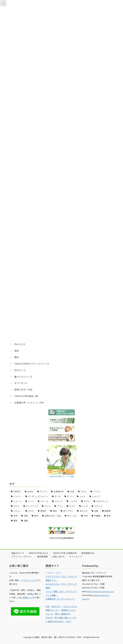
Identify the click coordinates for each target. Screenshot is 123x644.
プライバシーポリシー (22, 557)
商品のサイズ (18, 553)
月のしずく (56, 606)
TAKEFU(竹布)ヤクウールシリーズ (32, 364)
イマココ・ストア (29, 580)
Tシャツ (44, 492)
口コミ (31, 511)
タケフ (17, 506)
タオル (87, 501)
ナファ (60, 506)
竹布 (86, 516)
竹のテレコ (20, 370)
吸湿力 (43, 511)
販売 (109, 516)
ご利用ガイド (27, 597)
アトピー (97, 492)
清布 (17, 351)
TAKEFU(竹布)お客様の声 (65, 553)
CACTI (68, 621)
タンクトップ (32, 506)
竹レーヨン (72, 516)
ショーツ (18, 501)
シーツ (31, 501)
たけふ (84, 492)
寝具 (55, 511)
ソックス (73, 501)
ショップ (96, 496)
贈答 (16, 521)
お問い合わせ (58, 557)
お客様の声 (59, 492)
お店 (72, 492)
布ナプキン (68, 511)
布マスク (84, 511)
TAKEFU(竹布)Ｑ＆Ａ (38, 553)
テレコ (47, 506)
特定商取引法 (88, 553)
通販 (26, 521)
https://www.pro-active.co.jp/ (100, 591)
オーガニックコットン (38, 496)
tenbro (30, 492)
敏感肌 (108, 511)
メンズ (85, 506)
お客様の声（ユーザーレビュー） (60, 599)
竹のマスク (20, 344)
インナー (18, 496)
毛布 (16, 516)
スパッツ (59, 501)
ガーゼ (57, 496)
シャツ (83, 496)
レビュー (18, 511)
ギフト (70, 496)
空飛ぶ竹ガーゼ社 (23, 390)
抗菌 (96, 511)
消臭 (26, 516)
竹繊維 (97, 516)
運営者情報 (42, 557)
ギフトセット (21, 383)
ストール (44, 501)
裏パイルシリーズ (23, 377)
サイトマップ (76, 557)
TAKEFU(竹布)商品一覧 (26, 396)
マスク (72, 506)
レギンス (98, 506)
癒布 (17, 357)
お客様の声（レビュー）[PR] (29, 403)
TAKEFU (17, 492)
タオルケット (102, 501)
